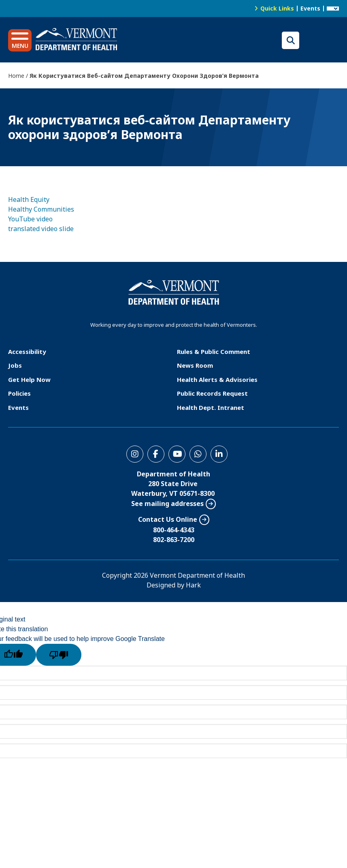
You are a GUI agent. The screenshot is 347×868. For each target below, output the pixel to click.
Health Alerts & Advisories (217, 379)
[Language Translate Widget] (333, 9)
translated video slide (41, 229)
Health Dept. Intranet (211, 407)
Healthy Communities (41, 209)
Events (310, 8)
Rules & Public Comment (214, 351)
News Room (195, 365)
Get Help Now (29, 379)
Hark (193, 585)
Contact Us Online (168, 519)
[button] (20, 40)
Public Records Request (212, 393)
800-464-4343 (174, 530)
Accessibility (27, 351)
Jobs (15, 365)
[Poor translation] (59, 655)
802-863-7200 (174, 540)
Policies (19, 393)
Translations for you (321, 40)
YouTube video (30, 219)
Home (16, 76)
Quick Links (277, 8)
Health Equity (29, 199)
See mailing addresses (167, 504)
